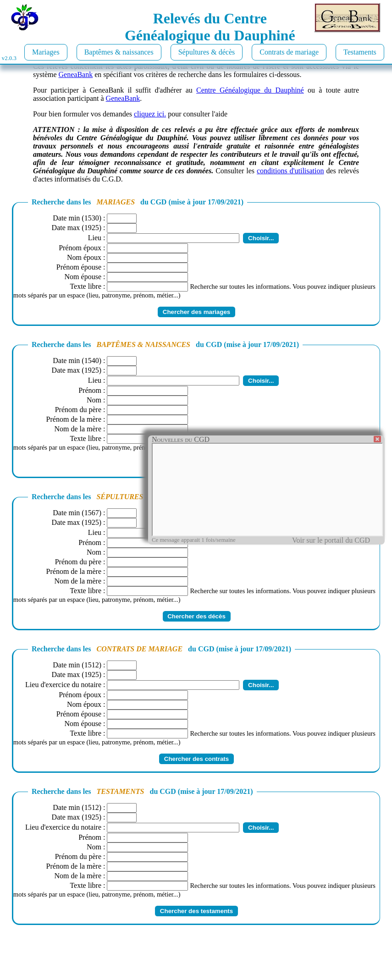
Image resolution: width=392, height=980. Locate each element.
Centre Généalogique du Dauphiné (250, 90)
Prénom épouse (79, 267)
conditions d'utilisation (290, 171)
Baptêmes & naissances (119, 52)
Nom (94, 400)
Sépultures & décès (207, 52)
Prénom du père (78, 410)
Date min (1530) (77, 218)
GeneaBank (76, 74)
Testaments (360, 52)
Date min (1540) (77, 361)
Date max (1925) (77, 228)
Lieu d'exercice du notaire (63, 685)
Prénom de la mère (74, 419)
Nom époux (84, 257)
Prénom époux (80, 248)
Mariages (46, 52)
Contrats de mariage (289, 52)
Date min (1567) (77, 513)
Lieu (95, 238)
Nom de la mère (78, 429)
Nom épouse (83, 277)
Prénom (90, 390)
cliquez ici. (150, 114)
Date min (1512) (77, 665)
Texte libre (86, 286)
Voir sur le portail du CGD (331, 540)
